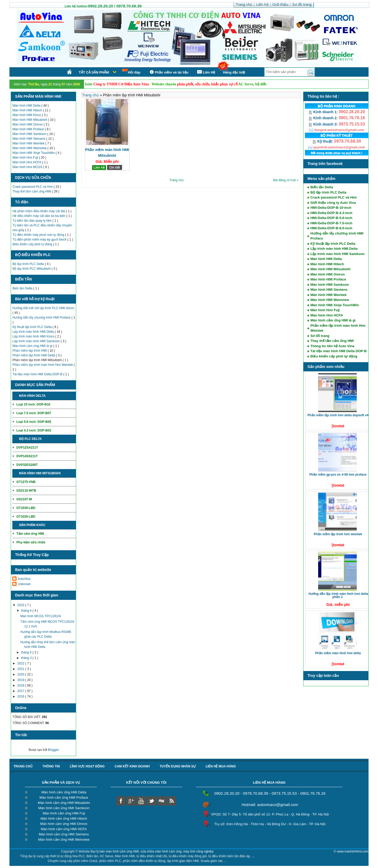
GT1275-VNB (26, 482)
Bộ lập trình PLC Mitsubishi (32, 269)
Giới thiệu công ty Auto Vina (333, 203)
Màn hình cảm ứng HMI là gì (33, 346)
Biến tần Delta (23, 288)
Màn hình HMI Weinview (30, 148)
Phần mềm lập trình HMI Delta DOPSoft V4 (338, 415)
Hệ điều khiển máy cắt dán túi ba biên (39, 216)
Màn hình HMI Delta (27, 106)
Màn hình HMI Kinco (27, 115)
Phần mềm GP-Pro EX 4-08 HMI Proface (338, 475)
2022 (21, 663)
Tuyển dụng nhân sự (178, 766)
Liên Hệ (206, 72)
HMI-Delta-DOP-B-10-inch (331, 208)
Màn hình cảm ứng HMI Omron (64, 824)
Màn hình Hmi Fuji (26, 158)
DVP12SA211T (27, 448)
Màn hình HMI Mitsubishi (30, 120)
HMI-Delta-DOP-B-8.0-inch (331, 228)
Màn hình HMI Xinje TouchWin (34, 153)
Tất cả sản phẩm (94, 72)
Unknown (24, 584)
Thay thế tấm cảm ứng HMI (32, 191)
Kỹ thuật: (323, 141)
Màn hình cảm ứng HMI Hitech (64, 818)
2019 (21, 680)
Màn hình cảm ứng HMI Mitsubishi (64, 803)
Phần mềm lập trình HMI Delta (34, 355)
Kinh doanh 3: (324, 124)
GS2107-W (24, 499)
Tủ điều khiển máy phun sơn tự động (39, 235)
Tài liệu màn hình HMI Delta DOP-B (38, 374)
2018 (21, 685)
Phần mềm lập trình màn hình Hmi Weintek (43, 365)
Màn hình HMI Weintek (29, 143)
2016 (21, 697)
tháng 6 (27, 611)
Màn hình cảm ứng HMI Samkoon (64, 808)
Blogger (53, 750)
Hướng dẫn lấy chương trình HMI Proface (42, 318)
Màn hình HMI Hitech (28, 110)
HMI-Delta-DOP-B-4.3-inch (331, 213)
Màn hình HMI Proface (28, 129)
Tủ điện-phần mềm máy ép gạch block (40, 240)
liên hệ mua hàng (221, 766)
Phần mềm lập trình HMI (30, 351)
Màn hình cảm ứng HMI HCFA (64, 829)
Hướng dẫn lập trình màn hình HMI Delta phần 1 (338, 595)
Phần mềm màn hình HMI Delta (338, 653)
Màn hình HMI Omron (28, 124)
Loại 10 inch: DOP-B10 (33, 404)
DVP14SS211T (27, 456)
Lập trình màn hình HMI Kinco (34, 336)
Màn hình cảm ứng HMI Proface (64, 797)
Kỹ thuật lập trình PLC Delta (32, 327)
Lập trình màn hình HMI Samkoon (36, 341)
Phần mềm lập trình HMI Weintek (338, 534)
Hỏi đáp (131, 72)
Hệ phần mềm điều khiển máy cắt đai (39, 211)
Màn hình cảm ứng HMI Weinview (64, 840)
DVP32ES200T (27, 465)
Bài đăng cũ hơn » (286, 180)
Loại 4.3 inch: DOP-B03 (34, 430)
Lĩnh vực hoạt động (87, 766)
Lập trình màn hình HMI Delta (33, 332)
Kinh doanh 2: (324, 118)
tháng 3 (27, 658)
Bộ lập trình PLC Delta (28, 264)
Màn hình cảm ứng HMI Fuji (64, 813)
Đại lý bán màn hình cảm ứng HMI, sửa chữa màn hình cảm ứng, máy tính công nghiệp (152, 851)
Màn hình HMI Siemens (29, 139)
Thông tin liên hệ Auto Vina (332, 346)
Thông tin (51, 766)
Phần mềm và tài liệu (168, 72)
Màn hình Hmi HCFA (27, 162)
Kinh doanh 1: (324, 112)
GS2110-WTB (26, 491)
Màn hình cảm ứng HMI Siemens (64, 834)
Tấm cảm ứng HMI (30, 534)
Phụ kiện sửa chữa (31, 542)
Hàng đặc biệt (234, 72)
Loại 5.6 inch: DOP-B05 (34, 422)
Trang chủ (91, 95)
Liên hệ (99, 168)
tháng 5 (27, 652)
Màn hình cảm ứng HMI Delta (64, 792)
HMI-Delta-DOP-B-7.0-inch (331, 223)
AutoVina (24, 579)
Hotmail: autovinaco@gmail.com (270, 805)
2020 (21, 674)
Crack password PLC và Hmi (33, 187)
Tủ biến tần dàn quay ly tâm (32, 221)
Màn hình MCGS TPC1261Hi (41, 616)
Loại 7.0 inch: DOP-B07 (34, 413)
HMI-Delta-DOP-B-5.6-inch (331, 218)
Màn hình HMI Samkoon (30, 134)
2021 (21, 669)
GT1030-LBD (26, 508)
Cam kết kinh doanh (132, 766)
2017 (21, 691)
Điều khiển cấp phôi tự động (33, 244)
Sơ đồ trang (320, 336)
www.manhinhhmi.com (353, 851)
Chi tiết (53, 396)
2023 (21, 605)
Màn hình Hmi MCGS (28, 167)
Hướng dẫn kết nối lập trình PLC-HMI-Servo (43, 308)
